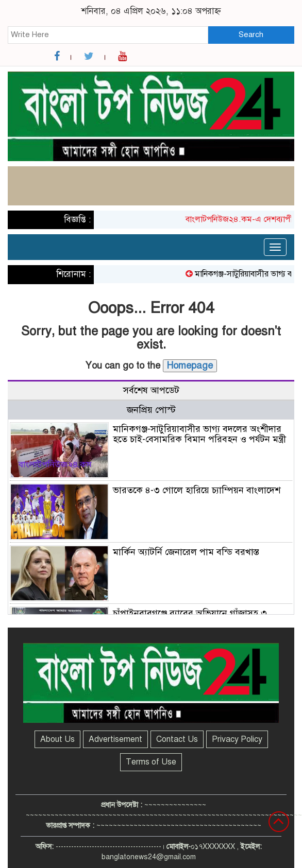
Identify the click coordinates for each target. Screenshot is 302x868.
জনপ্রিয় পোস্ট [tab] (151, 410)
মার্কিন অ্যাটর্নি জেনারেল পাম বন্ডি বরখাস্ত (186, 552)
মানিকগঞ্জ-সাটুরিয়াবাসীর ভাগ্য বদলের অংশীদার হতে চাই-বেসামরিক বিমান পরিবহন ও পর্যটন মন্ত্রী (199, 434)
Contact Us (177, 739)
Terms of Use (151, 762)
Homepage (190, 366)
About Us (57, 739)
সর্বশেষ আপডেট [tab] (151, 390)
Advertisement (115, 739)
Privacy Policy (237, 739)
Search (251, 34)
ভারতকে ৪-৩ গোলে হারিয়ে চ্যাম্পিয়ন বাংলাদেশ (197, 490)
